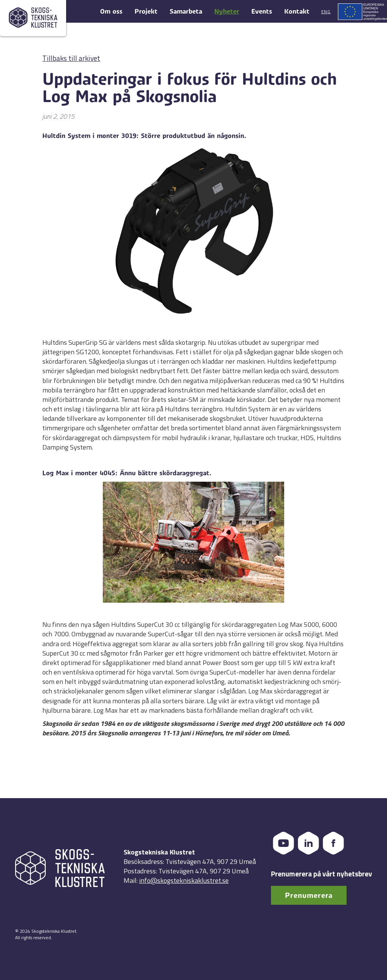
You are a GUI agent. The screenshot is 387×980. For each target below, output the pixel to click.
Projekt (146, 12)
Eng (326, 12)
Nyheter (227, 12)
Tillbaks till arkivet (71, 58)
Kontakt (297, 12)
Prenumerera (309, 895)
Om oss (111, 12)
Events (262, 12)
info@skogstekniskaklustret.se (184, 880)
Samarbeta (186, 12)
